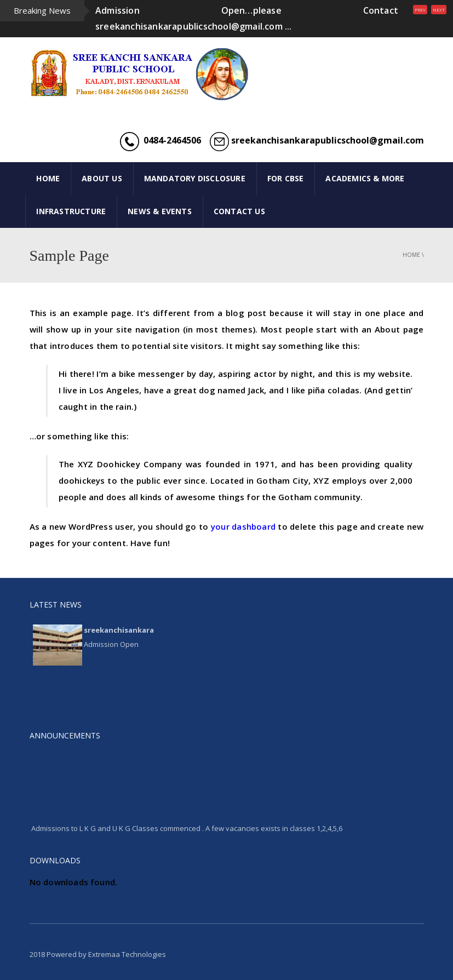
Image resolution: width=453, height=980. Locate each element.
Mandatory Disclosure (195, 178)
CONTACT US (239, 211)
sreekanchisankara (119, 630)
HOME (48, 178)
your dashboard (243, 526)
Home (411, 255)
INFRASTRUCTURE (71, 211)
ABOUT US (102, 178)
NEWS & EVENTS (160, 211)
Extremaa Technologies (127, 954)
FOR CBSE (286, 178)
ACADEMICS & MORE (365, 178)
